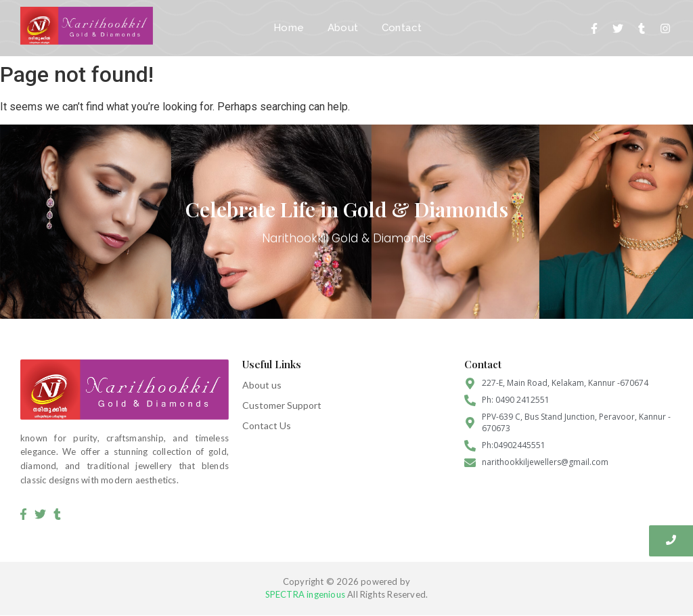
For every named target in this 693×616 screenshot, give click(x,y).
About (343, 28)
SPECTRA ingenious (305, 594)
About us (262, 385)
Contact (402, 28)
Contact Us (267, 425)
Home (289, 28)
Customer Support (282, 405)
